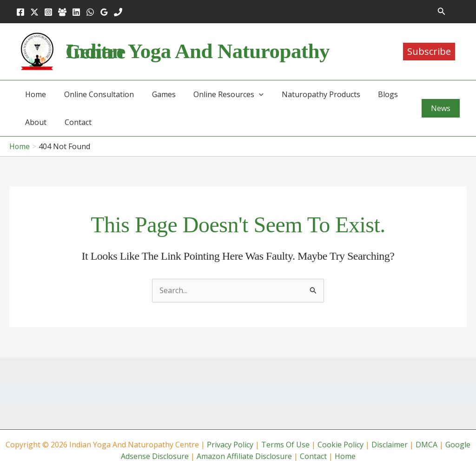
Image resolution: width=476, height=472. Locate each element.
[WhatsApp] (90, 12)
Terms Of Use (285, 445)
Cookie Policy (340, 445)
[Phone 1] (118, 12)
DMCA (426, 445)
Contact (73, 122)
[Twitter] (34, 12)
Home (34, 94)
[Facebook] (20, 12)
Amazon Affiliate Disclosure (244, 456)
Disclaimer (390, 445)
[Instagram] (48, 12)
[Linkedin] (76, 12)
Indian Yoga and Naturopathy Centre (198, 51)
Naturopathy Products (307, 94)
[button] (442, 12)
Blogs (371, 94)
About (34, 122)
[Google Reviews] (104, 12)
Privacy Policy (230, 445)
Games (156, 94)
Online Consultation (94, 94)
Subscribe (429, 51)
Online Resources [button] (218, 94)
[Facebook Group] (62, 12)
